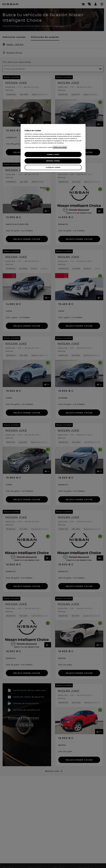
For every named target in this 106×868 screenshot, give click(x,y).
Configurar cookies (53, 167)
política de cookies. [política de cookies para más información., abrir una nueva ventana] (60, 147)
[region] (53, 148)
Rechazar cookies (53, 161)
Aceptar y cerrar (53, 154)
